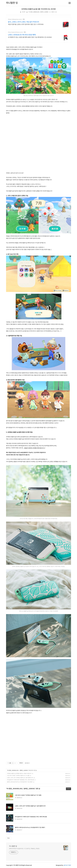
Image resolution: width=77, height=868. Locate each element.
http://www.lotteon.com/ (15, 32)
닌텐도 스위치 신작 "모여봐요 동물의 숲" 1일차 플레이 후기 (20, 778)
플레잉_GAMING (24, 770)
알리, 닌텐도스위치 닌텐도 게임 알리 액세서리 (24, 22)
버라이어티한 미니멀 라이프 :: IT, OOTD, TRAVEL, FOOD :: (25, 849)
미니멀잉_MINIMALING (13, 770)
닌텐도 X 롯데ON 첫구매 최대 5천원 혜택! (22, 35)
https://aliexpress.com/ (15, 19)
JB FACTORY (67, 865)
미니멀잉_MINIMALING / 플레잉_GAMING (38, 12)
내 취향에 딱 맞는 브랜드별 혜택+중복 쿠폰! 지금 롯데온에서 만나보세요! (30, 37)
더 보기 (68, 789)
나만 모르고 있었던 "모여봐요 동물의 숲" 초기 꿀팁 (18, 776)
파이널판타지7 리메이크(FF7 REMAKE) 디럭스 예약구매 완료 (21, 780)
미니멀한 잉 (13, 846)
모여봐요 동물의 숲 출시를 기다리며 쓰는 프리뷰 (39, 9)
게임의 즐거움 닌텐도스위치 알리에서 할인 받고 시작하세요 (26, 24)
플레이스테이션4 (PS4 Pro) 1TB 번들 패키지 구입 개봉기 (20, 782)
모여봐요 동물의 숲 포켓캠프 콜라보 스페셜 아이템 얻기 (19, 774)
